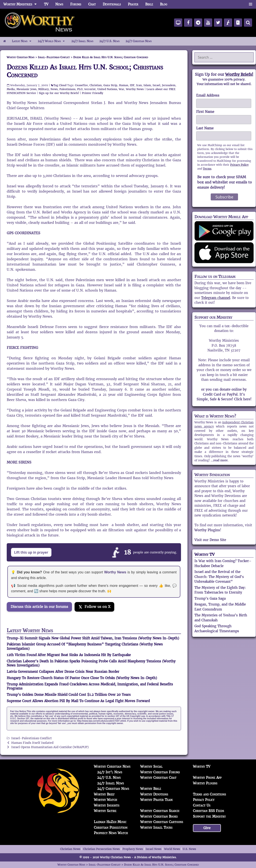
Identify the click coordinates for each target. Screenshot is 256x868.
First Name (205, 112)
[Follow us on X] (94, 607)
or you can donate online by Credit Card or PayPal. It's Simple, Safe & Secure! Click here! (224, 394)
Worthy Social (151, 767)
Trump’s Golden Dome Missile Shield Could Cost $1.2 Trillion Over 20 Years (69, 695)
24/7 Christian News (139, 41)
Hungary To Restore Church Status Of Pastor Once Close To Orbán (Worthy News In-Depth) (82, 678)
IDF (132, 85)
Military (43, 89)
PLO (80, 89)
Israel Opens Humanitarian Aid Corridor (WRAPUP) (50, 747)
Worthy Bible (151, 789)
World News (172, 849)
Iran (139, 85)
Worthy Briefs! (239, 74)
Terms (207, 169)
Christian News (70, 849)
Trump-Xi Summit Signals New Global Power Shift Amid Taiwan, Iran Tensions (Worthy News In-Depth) (93, 638)
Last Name (205, 128)
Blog (164, 4)
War (121, 89)
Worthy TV (205, 554)
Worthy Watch (105, 800)
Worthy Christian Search (160, 811)
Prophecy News (133, 849)
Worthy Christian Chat (158, 778)
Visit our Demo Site (210, 540)
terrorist (90, 89)
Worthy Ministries (22, 4)
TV (46, 4)
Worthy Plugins (207, 530)
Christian (96, 85)
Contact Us (202, 805)
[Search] (248, 23)
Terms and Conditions (210, 794)
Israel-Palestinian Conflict (32, 738)
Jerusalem (169, 85)
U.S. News (189, 849)
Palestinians (67, 89)
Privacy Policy (239, 165)
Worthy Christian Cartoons (162, 822)
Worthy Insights (107, 805)
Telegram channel (216, 298)
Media (11, 89)
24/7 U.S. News (109, 41)
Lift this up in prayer (31, 552)
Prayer (133, 4)
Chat (92, 4)
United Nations (107, 89)
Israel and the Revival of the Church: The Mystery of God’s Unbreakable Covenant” (219, 577)
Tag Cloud (60, 85)
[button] (250, 4)
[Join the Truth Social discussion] (41, 619)
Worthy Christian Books (159, 816)
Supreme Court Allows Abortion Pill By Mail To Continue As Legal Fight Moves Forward (78, 701)
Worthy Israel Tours (156, 828)
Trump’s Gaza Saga (210, 598)
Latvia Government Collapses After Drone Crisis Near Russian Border (63, 672)
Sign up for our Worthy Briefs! (59, 93)
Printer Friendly (93, 93)
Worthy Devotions (154, 794)
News (59, 4)
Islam (147, 85)
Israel (156, 85)
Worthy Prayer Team (156, 800)
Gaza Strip (110, 85)
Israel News (153, 849)
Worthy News (135, 89)
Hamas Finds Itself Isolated (32, 743)
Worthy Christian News (112, 767)
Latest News (23, 41)
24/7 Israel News (82, 41)
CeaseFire (81, 85)
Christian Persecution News (101, 849)
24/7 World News (53, 41)
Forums (76, 4)
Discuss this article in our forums (39, 607)
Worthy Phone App (207, 778)
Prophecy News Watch (111, 833)
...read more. (220, 460)
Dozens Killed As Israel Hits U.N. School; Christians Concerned (85, 71)
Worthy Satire (105, 811)
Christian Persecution (111, 828)
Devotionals (112, 4)
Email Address (208, 95)
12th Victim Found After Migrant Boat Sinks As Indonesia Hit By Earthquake (69, 655)
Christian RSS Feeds (209, 811)
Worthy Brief (104, 794)
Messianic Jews (26, 89)
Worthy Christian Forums (160, 772)
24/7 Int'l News (110, 772)
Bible (149, 4)
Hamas (124, 85)
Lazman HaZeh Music (110, 822)
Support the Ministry (209, 816)
